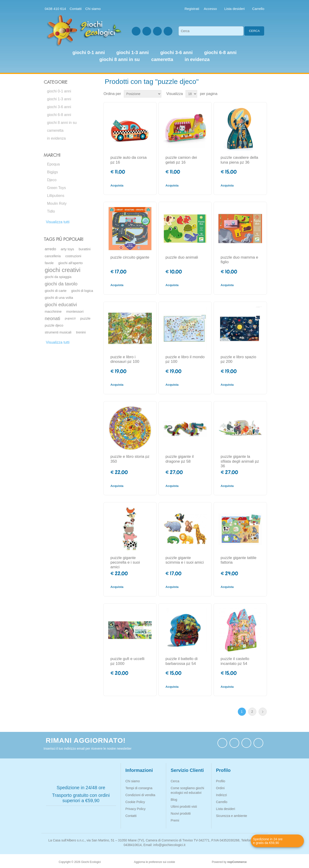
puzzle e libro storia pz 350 (130, 459)
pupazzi (70, 318)
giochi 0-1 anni (59, 91)
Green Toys (57, 188)
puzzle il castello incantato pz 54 (235, 661)
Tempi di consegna (139, 788)
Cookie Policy (135, 802)
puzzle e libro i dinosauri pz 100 (125, 359)
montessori (75, 311)
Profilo (221, 781)
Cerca (254, 31)
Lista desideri (226, 809)
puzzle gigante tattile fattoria (239, 560)
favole (49, 263)
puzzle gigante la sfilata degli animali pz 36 (240, 461)
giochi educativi (61, 305)
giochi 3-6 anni (59, 107)
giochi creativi (63, 270)
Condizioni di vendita (140, 795)
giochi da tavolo (61, 284)
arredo (50, 249)
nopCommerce (237, 862)
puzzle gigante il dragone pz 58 (180, 459)
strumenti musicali (58, 332)
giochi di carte (56, 291)
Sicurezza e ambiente (232, 816)
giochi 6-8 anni (59, 115)
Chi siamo (93, 9)
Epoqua (54, 164)
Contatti (76, 9)
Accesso (210, 9)
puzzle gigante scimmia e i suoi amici (185, 560)
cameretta (55, 130)
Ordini (220, 788)
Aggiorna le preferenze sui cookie (154, 862)
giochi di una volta (59, 298)
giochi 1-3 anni (59, 99)
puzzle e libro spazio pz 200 (239, 359)
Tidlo (51, 211)
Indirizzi (222, 795)
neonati (53, 318)
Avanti (263, 712)
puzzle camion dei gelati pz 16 (181, 160)
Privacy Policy (136, 809)
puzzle (85, 318)
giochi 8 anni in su (62, 123)
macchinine (53, 312)
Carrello (222, 802)
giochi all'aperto (70, 263)
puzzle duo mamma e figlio (240, 260)
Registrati (192, 9)
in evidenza (57, 138)
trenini (81, 332)
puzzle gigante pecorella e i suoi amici (125, 562)
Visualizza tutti (58, 222)
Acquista (117, 185)
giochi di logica (82, 291)
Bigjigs (53, 172)
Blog (174, 800)
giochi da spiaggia (58, 277)
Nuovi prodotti (181, 813)
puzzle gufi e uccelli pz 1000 (127, 661)
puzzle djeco (54, 325)
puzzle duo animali (182, 257)
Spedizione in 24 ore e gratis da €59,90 (268, 841)
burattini (84, 249)
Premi (175, 820)
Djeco (52, 180)
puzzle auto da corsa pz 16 (129, 160)
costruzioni (73, 256)
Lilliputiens (56, 196)
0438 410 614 (55, 9)
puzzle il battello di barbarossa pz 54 (182, 661)
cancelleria (53, 256)
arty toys (67, 249)
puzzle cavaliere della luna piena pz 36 (240, 160)
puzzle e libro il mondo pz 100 (185, 359)
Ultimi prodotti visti (184, 807)
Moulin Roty (57, 203)
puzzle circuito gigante (130, 257)
